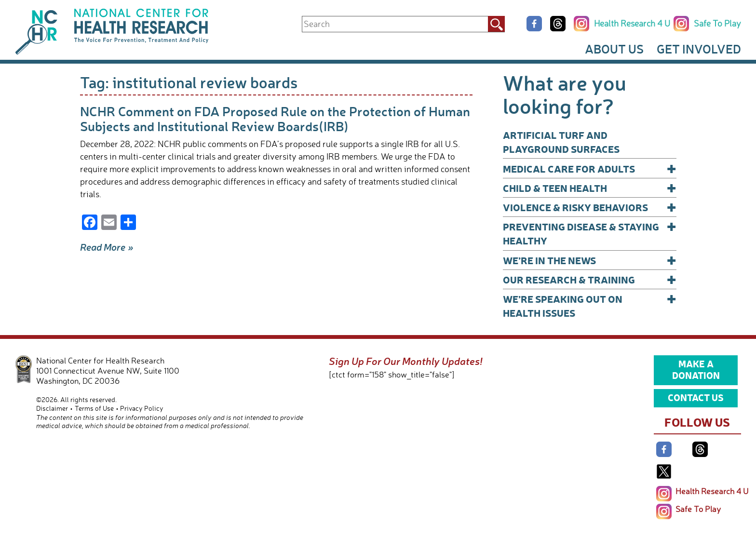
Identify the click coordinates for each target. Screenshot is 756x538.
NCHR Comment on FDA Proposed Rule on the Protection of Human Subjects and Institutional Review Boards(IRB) (275, 118)
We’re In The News (590, 260)
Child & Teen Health (590, 188)
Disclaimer (52, 408)
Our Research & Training (590, 279)
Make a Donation (696, 369)
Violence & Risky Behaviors (590, 207)
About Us (614, 49)
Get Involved (699, 49)
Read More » (107, 247)
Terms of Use (94, 408)
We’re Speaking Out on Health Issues (590, 305)
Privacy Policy (142, 408)
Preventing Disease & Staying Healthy (590, 233)
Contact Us (696, 397)
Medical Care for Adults (590, 168)
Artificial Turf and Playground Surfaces (561, 142)
